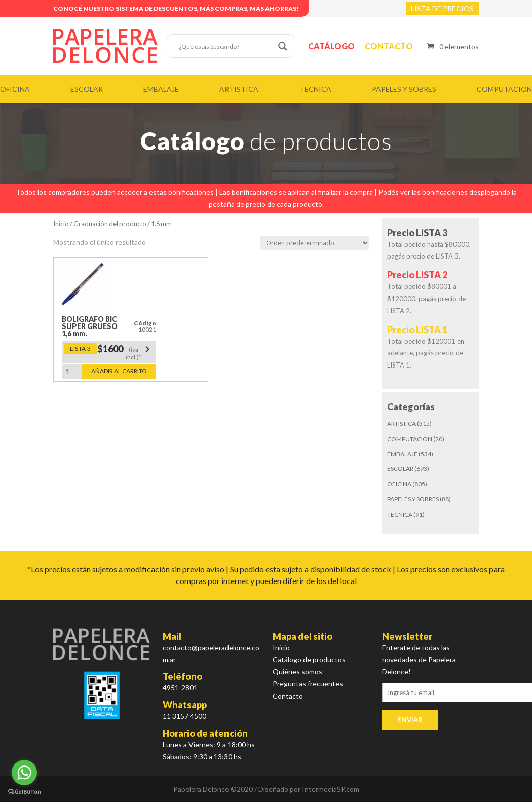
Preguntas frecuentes (308, 684)
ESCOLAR (87, 89)
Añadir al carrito (119, 371)
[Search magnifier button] (283, 46)
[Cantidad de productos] (72, 371)
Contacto (389, 46)
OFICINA (15, 89)
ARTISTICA (239, 89)
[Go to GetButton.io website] (24, 792)
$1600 (125, 352)
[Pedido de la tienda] (315, 243)
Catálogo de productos (309, 659)
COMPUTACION (504, 89)
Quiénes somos (297, 671)
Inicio (61, 224)
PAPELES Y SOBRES (404, 89)
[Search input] (226, 46)
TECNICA (315, 89)
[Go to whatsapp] (24, 773)
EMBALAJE (161, 89)
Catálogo (331, 46)
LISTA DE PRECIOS (442, 8)
